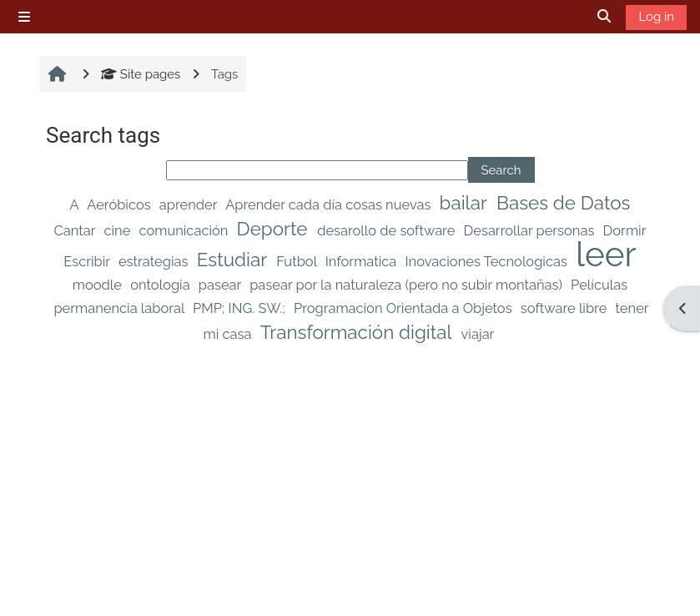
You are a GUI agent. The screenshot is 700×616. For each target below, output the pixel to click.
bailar (466, 203)
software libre (566, 308)
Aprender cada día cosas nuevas (330, 205)
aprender (190, 205)
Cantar (77, 231)
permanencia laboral (121, 308)
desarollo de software (388, 231)
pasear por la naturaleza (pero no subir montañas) (408, 285)
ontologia (162, 285)
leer (606, 254)
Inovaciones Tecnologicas (488, 262)
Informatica (363, 262)
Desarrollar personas (530, 231)
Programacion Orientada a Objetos (405, 308)
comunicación (186, 231)
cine (118, 231)
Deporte (275, 229)
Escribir (88, 262)
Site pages (141, 74)
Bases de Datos (563, 203)
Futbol (298, 262)
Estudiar (234, 260)
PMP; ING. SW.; (241, 308)
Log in (656, 17)
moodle (99, 285)
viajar (478, 334)
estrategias (155, 262)
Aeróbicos (121, 205)
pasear (222, 285)
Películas (599, 285)
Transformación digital (358, 332)
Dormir (625, 231)
